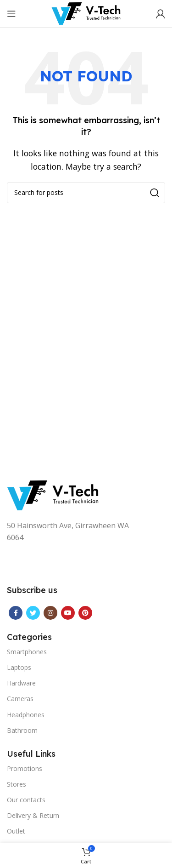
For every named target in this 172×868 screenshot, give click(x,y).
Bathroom (22, 730)
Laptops (19, 667)
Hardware (21, 683)
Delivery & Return (33, 815)
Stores (17, 784)
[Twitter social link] (33, 613)
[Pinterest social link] (85, 613)
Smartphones (27, 652)
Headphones (26, 715)
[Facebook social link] (16, 613)
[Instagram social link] (50, 613)
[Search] (86, 193)
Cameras (20, 699)
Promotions (25, 768)
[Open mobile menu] (11, 14)
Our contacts (26, 800)
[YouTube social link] (68, 613)
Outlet (16, 831)
